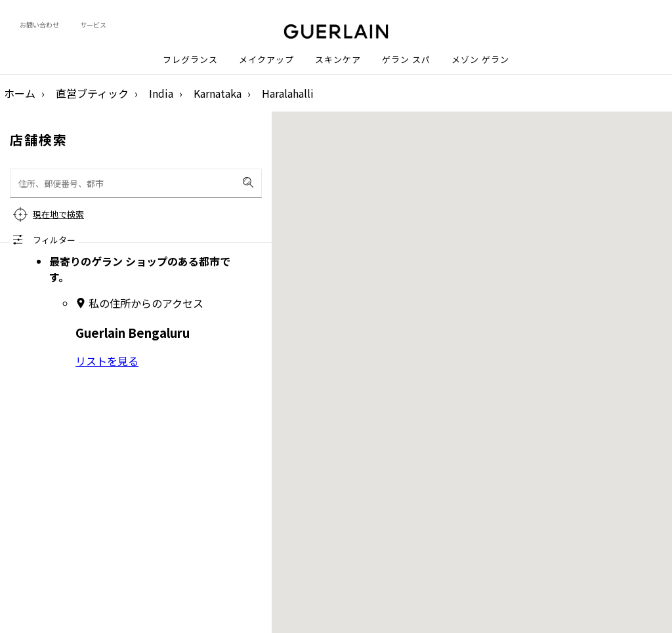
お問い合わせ (39, 25)
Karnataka (218, 93)
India (161, 93)
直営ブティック (92, 93)
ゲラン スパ (406, 60)
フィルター (54, 240)
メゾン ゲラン (480, 60)
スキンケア (338, 60)
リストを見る (107, 361)
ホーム (20, 93)
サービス (93, 25)
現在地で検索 (58, 214)
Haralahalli (288, 93)
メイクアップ (266, 60)
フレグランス (190, 60)
